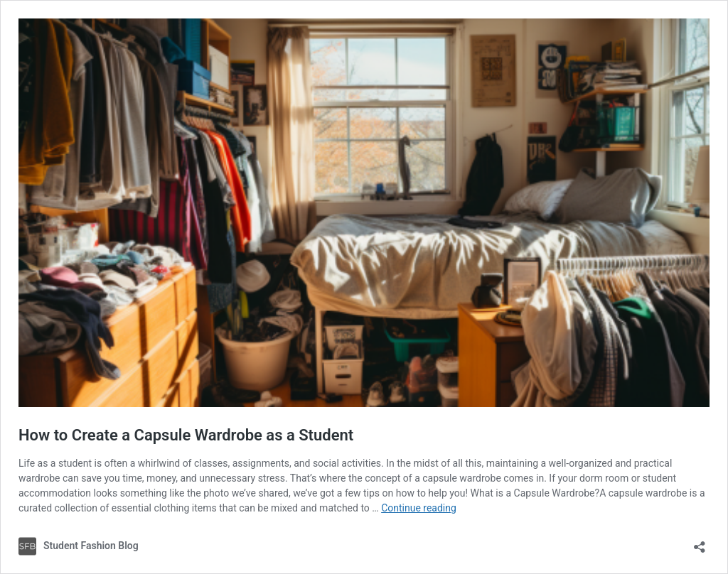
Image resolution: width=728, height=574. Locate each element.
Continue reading (419, 508)
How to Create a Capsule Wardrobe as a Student (186, 435)
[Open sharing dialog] (700, 542)
